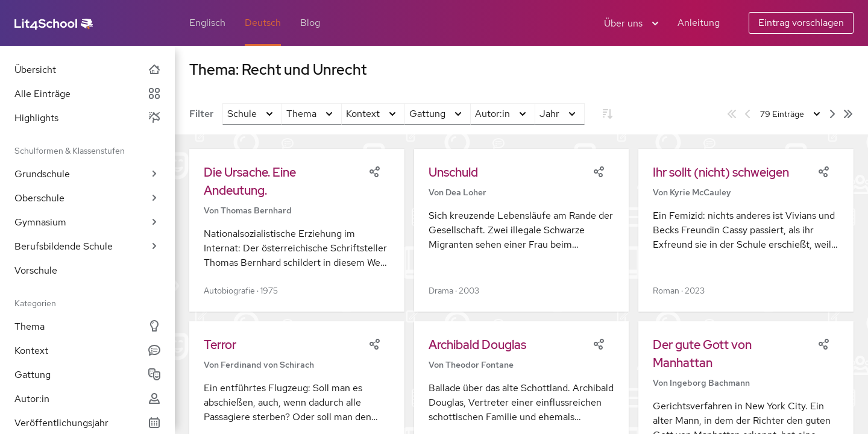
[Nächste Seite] (832, 114)
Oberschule (87, 198)
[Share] (374, 171)
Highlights (87, 118)
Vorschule (36, 270)
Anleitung (699, 23)
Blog (310, 23)
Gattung (87, 375)
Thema (87, 326)
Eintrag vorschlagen (801, 23)
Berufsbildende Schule (87, 246)
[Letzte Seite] (848, 114)
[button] (297, 230)
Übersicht (87, 70)
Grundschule (87, 174)
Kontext (87, 351)
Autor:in (87, 399)
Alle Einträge (87, 94)
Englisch (207, 23)
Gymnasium (87, 222)
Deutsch (263, 23)
